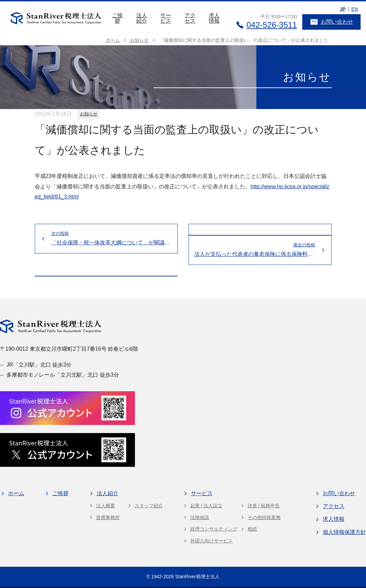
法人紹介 (142, 18)
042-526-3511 (266, 25)
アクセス (190, 18)
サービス (166, 18)
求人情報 (214, 18)
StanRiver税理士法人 (197, 577)
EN (355, 9)
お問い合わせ (332, 22)
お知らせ (89, 114)
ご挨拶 (117, 18)
